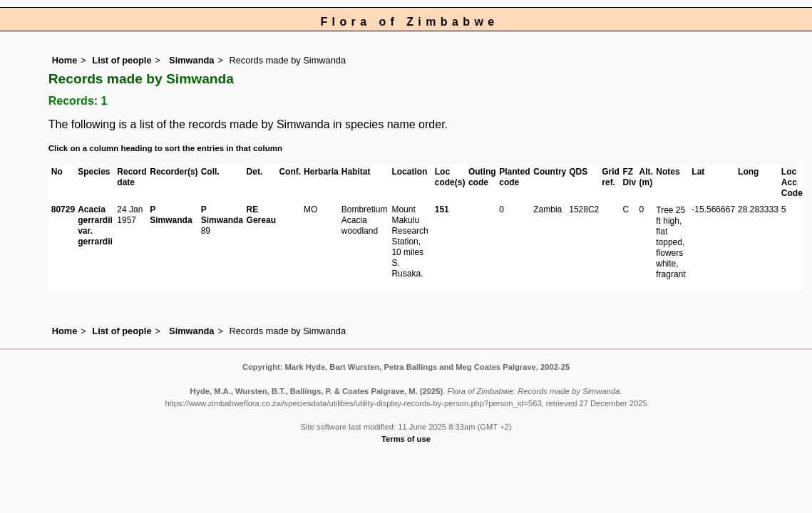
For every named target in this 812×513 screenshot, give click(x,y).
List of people (122, 60)
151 (442, 209)
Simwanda (191, 60)
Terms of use (406, 439)
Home (65, 60)
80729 (63, 209)
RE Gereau (261, 215)
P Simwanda (171, 215)
